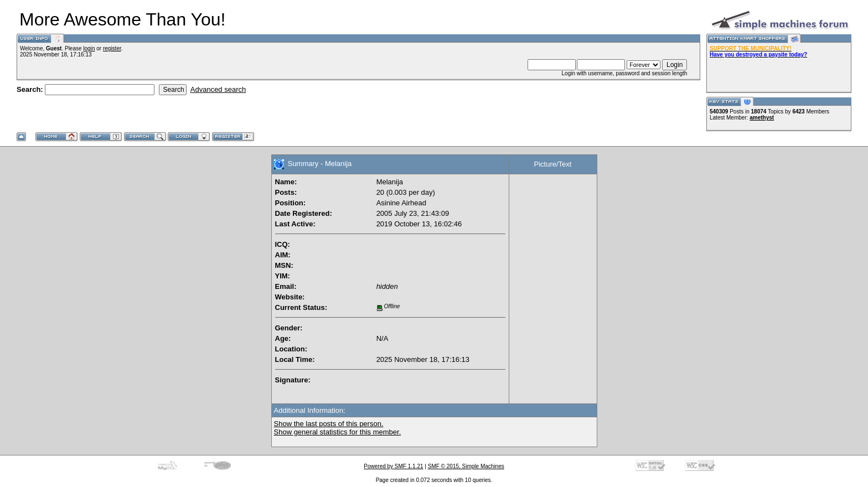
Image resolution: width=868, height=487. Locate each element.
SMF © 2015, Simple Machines (466, 466)
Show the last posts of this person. (329, 424)
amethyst (762, 118)
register (112, 48)
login (89, 48)
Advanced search (218, 89)
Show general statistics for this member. (338, 432)
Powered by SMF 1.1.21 (393, 466)
